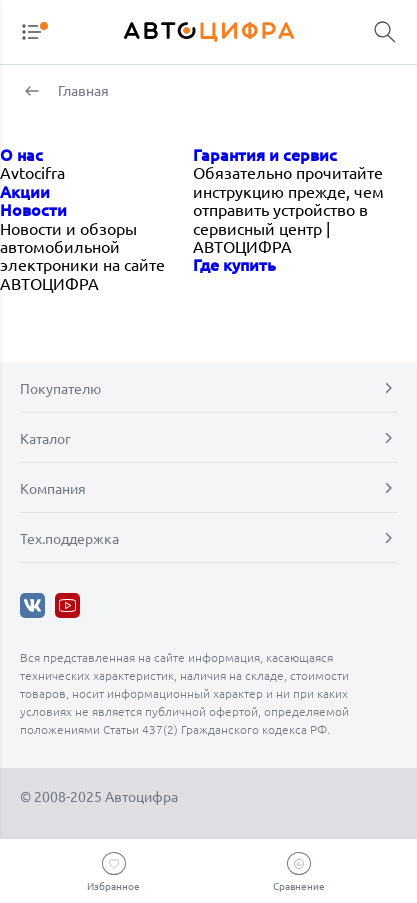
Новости (33, 209)
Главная (82, 90)
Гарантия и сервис (265, 154)
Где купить (234, 264)
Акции (25, 191)
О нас (21, 154)
